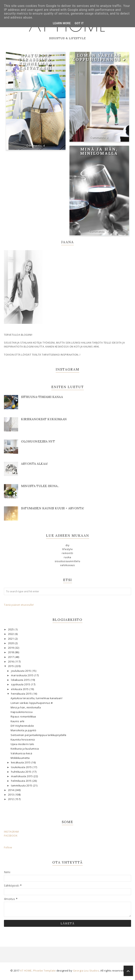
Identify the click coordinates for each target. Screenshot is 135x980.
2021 (11, 639)
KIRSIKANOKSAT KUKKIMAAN (44, 419)
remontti (68, 553)
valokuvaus (68, 565)
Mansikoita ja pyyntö (23, 730)
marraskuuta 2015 (23, 675)
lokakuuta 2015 (21, 680)
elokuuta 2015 (20, 689)
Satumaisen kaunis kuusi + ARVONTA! (53, 508)
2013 (11, 795)
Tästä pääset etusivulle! (19, 605)
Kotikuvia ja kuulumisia (25, 749)
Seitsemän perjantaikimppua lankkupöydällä (38, 735)
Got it (79, 23)
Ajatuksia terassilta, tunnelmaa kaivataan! (36, 61)
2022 (11, 634)
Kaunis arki (18, 721)
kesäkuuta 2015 (21, 762)
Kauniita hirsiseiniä (23, 740)
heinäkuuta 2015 (22, 694)
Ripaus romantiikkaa (23, 717)
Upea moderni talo (22, 744)
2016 (11, 662)
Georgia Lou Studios (86, 971)
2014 (11, 790)
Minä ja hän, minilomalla (99, 151)
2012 (11, 799)
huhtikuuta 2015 (21, 772)
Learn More (62, 23)
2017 (11, 657)
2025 (11, 629)
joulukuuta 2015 (21, 671)
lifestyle (67, 549)
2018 (11, 652)
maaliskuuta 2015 (22, 776)
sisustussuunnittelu (67, 561)
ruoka (68, 557)
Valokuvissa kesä (21, 753)
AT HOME (26, 971)
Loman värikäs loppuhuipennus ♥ (99, 57)
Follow (8, 847)
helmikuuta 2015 (22, 781)
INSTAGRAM (11, 832)
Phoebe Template (44, 971)
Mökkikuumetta (20, 758)
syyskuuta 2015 (21, 684)
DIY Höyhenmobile (22, 726)
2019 (11, 648)
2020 (11, 643)
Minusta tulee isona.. (40, 486)
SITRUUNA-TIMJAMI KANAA (42, 397)
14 (108, 231)
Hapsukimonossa (22, 712)
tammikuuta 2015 (22, 786)
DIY (68, 545)
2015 (11, 666)
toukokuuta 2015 (22, 767)
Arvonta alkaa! (34, 464)
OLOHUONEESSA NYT (38, 441)
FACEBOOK (11, 836)
